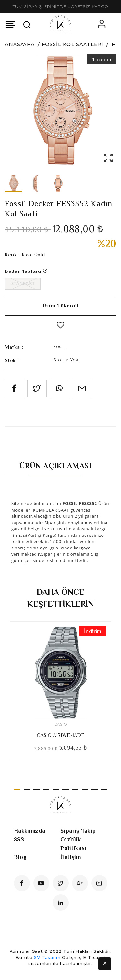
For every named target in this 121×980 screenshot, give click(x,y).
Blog (20, 857)
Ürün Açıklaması (56, 466)
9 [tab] (95, 790)
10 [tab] (104, 790)
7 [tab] (75, 790)
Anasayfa (20, 44)
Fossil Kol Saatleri (72, 44)
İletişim (71, 857)
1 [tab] (17, 790)
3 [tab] (36, 790)
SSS (19, 839)
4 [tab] (46, 790)
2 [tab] (27, 790)
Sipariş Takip (78, 831)
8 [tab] (85, 790)
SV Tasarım (47, 957)
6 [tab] (66, 790)
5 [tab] (56, 790)
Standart (23, 283)
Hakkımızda (30, 831)
